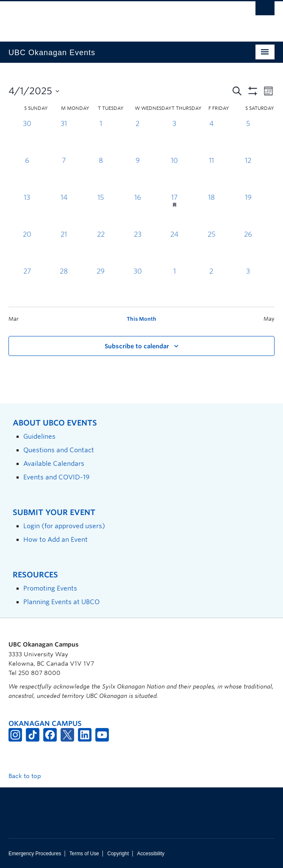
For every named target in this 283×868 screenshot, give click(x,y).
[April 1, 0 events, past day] (101, 137)
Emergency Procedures (35, 854)
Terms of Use (84, 854)
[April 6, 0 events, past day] (27, 174)
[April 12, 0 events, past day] (248, 174)
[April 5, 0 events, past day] (248, 137)
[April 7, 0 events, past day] (64, 174)
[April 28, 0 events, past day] (64, 285)
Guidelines (39, 436)
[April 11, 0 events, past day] (211, 174)
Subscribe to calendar (137, 346)
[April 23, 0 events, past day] (137, 248)
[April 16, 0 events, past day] (137, 211)
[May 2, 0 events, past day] (211, 285)
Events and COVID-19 (56, 477)
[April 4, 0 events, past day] (211, 137)
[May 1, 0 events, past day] (174, 285)
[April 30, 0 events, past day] (137, 285)
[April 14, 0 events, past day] (64, 211)
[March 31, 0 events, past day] (64, 137)
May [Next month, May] (269, 319)
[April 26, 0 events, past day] (248, 248)
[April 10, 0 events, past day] (174, 174)
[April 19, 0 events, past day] (248, 211)
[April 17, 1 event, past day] (174, 211)
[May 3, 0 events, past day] (248, 285)
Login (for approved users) (64, 526)
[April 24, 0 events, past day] (174, 248)
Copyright (118, 854)
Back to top (29, 776)
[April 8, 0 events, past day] (101, 174)
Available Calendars (54, 463)
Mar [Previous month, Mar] (14, 319)
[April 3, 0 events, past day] (174, 137)
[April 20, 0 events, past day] (27, 248)
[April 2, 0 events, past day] (137, 137)
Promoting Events (50, 588)
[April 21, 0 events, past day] (64, 248)
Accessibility (151, 854)
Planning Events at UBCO (61, 602)
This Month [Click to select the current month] (141, 319)
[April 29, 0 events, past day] (101, 285)
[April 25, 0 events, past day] (211, 248)
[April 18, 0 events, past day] (211, 211)
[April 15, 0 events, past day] (101, 211)
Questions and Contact (59, 450)
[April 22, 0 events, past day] (101, 248)
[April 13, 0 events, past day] (27, 211)
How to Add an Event (55, 539)
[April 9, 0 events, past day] (137, 174)
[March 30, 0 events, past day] (27, 137)
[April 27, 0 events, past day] (27, 285)
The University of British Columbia (102, 17)
